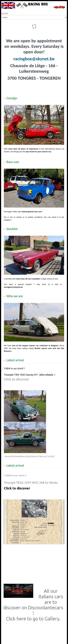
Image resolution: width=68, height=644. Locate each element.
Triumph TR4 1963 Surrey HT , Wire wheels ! (30, 375)
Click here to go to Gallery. (33, 619)
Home (5, 14)
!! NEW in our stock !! (14, 368)
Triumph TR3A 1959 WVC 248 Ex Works (31, 483)
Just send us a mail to (49, 284)
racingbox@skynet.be (34, 59)
